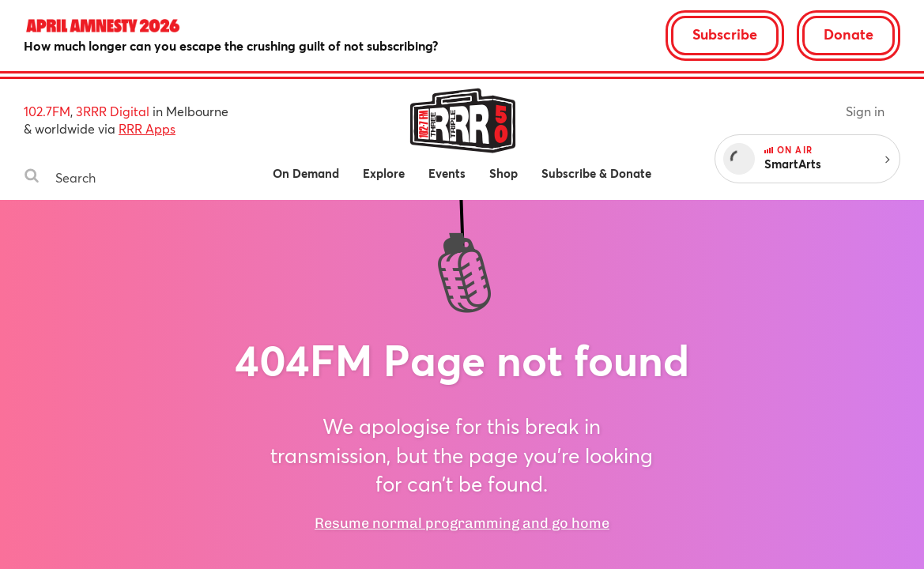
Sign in (865, 111)
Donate (849, 34)
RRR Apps (147, 128)
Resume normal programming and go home (462, 523)
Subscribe (725, 34)
